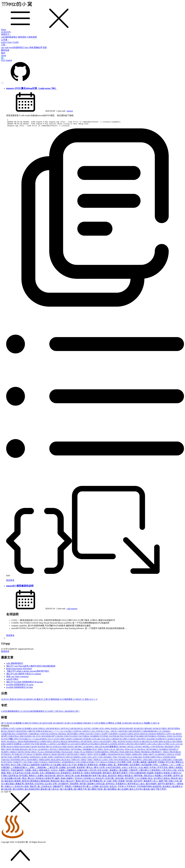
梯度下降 (164, 783)
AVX (102, 730)
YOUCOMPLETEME (85, 764)
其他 (13, 701)
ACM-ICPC (6, 32)
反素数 (63, 769)
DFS (70, 725)
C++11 (60, 733)
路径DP (61, 777)
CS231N (89, 735)
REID (55, 756)
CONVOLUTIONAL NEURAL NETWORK (59, 735)
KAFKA (168, 743)
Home (4, 30)
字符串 (122, 788)
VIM (36, 764)
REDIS (39, 756)
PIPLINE (115, 753)
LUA (173, 745)
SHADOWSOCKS (117, 756)
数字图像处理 (96, 783)
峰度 (147, 769)
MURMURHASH (20, 751)
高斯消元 (6, 772)
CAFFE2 (86, 733)
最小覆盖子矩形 (96, 791)
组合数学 (177, 788)
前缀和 (71, 780)
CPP (98, 725)
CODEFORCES (8, 735)
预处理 (34, 788)
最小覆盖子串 (81, 791)
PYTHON (6, 756)
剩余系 (175, 780)
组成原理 (158, 788)
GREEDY (61, 725)
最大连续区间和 (33, 791)
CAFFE (77, 733)
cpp (3, 47)
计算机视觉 (32, 37)
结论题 (36, 774)
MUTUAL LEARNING (39, 751)
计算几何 (167, 772)
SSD (85, 759)
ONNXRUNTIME (53, 753)
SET (96, 756)
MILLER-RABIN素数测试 (107, 748)
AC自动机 (27, 730)
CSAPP (15, 42)
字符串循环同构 (145, 788)
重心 (89, 788)
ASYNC (88, 730)
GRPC (126, 740)
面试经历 (113, 777)
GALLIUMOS (41, 740)
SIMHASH (137, 756)
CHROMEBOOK (150, 733)
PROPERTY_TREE (161, 753)
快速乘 (151, 774)
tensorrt (70, 111)
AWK (108, 730)
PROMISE (146, 753)
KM (4, 745)
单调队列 (82, 766)
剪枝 (10, 774)
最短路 (44, 791)
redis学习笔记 (12, 681)
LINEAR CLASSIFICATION (112, 745)
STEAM (122, 759)
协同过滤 (101, 785)
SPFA (70, 759)
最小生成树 (124, 791)
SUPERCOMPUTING (153, 759)
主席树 (96, 788)
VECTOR (28, 764)
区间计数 (110, 780)
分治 (141, 769)
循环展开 (170, 785)
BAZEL (115, 730)
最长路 (147, 791)
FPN (17, 740)
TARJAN (6, 761)
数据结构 (46, 783)
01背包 (5, 730)
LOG (155, 745)
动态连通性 (135, 766)
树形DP (26, 783)
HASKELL (13, 743)
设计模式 (159, 780)
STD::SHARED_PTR (108, 759)
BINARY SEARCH (134, 725)
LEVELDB (93, 745)
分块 (125, 769)
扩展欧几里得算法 (10, 777)
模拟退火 (129, 777)
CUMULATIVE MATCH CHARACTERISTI (146, 735)
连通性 (41, 777)
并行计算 (170, 764)
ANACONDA (39, 730)
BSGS (48, 733)
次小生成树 (56, 766)
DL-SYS (37, 738)
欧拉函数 (10, 780)
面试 (3, 53)
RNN (91, 756)
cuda (6, 47)
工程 (4, 45)
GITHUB (87, 740)
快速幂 (159, 774)
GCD (57, 740)
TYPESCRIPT (136, 761)
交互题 (28, 774)
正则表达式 (47, 788)
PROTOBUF (175, 753)
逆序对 (177, 777)
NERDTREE (65, 751)
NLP (95, 751)
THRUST (76, 761)
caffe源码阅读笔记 (9, 37)
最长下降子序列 (159, 791)
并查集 (162, 764)
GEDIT (69, 740)
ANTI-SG (65, 730)
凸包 (177, 783)
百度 (130, 764)
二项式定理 (53, 769)
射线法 (167, 780)
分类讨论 (133, 769)
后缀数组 (72, 772)
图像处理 (38, 47)
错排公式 (67, 766)
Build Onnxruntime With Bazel (19, 670)
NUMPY (6, 753)
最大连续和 (19, 791)
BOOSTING (22, 733)
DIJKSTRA (14, 738)
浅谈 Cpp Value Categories (17, 678)
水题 (110, 783)
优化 (88, 701)
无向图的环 (64, 785)
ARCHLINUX (77, 730)
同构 (172, 783)
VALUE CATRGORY (163, 761)
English (9, 60)
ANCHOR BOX (53, 730)
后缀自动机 (84, 772)
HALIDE (151, 740)
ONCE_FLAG (38, 753)
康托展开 (108, 774)
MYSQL (54, 751)
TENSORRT (33, 761)
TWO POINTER (121, 761)
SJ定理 (17, 759)
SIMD (128, 756)
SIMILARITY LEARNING (155, 756)
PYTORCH (17, 756)
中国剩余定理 (79, 788)
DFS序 (5, 738)
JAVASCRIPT (106, 743)
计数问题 (144, 772)
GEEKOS (78, 740)
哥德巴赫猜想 (18, 772)
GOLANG (106, 740)
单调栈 (104, 766)
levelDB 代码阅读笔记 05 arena (20, 686)
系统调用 (75, 785)
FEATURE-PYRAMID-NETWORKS (141, 738)
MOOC (80, 701)
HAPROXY (162, 740)
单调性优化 (93, 766)
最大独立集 (7, 791)
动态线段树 (147, 766)
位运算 (49, 785)
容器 (45, 47)
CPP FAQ (60, 713)
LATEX (52, 745)
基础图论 (114, 772)
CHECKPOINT (135, 733)
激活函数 (124, 772)
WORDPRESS (68, 764)
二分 (171, 766)
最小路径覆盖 (111, 791)
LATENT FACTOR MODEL (36, 745)
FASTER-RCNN (117, 738)
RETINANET (74, 756)
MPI (4, 751)
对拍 (156, 766)
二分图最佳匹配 (19, 769)
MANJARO (26, 748)
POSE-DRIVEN (127, 753)
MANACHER (13, 748)
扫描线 (144, 780)
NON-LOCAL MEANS (114, 751)
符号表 (153, 769)
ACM (5, 701)
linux (27, 47)
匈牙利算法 (134, 785)
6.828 (3, 42)
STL (129, 759)
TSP (111, 761)
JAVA (96, 743)
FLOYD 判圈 (8, 740)
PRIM (138, 753)
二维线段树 (41, 769)
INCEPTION (87, 743)
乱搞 (78, 777)
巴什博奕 (122, 764)
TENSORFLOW (18, 761)
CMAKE (166, 733)
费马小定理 (100, 769)
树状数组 (36, 783)
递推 (111, 766)
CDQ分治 (123, 733)
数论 (63, 783)
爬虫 (25, 780)
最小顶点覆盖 (67, 791)
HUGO (57, 743)
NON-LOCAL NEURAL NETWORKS (142, 751)
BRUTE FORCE (33, 725)
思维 (115, 783)
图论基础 (11, 785)
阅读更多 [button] (5, 653)
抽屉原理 (36, 766)
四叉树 (130, 783)
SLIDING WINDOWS (31, 759)
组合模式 (167, 788)
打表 (75, 766)
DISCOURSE (26, 738)
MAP (34, 748)
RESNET (63, 756)
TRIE (90, 761)
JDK (115, 743)
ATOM (96, 730)
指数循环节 (59, 788)
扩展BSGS (176, 774)
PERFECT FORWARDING (98, 753)
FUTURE (24, 740)
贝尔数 (137, 764)
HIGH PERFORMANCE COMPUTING (36, 743)
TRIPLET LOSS (101, 761)
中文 (3, 60)
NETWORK (77, 751)
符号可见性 (163, 769)
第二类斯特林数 (122, 766)
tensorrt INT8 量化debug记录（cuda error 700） (32, 88)
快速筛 (167, 774)
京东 (42, 774)
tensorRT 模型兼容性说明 (20, 587)
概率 (172, 769)
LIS (149, 745)
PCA (83, 753)
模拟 (104, 725)
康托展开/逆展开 (121, 774)
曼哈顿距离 (87, 777)
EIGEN (60, 738)
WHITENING (55, 764)
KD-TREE (177, 743)
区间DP (80, 780)
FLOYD (177, 738)
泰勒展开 (148, 783)
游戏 (27, 788)
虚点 (143, 785)
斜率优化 (111, 785)
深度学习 (6, 34)
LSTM (167, 745)
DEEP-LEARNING (27, 701)
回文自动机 (104, 772)
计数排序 (134, 772)
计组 (175, 772)
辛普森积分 (122, 785)
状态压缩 (105, 788)
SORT (51, 759)
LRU (160, 745)
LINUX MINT (140, 745)
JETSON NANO (125, 743)
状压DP (114, 788)
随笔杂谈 (5, 50)
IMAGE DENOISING (71, 743)
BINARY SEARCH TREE (156, 730)
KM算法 (18, 745)
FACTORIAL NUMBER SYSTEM (94, 738)
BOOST (12, 733)
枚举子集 (97, 777)
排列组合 (40, 780)
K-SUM (155, 743)
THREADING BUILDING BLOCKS (55, 761)
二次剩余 (164, 766)
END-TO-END (71, 738)
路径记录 (70, 777)
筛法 (151, 780)
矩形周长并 (78, 774)
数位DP (71, 783)
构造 (121, 725)
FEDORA (162, 738)
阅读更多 (10, 582)
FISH (170, 738)
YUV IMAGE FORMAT (106, 764)
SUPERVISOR (170, 759)
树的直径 (10, 783)
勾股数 (29, 772)
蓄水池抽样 (152, 785)
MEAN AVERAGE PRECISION (60, 748)
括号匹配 (24, 777)
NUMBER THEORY (84, 725)
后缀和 (62, 772)
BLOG (5, 733)
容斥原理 (130, 780)
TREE (84, 761)
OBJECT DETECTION (21, 753)
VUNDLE (43, 764)
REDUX (47, 756)
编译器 (144, 764)
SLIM (44, 759)
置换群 (69, 788)
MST (9, 751)
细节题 (84, 785)
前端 (31, 47)
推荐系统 (22, 37)
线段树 (20, 725)
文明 (55, 785)
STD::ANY (93, 759)
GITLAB (97, 740)
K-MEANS (145, 743)
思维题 (122, 783)
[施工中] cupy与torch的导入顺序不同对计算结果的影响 (31, 668)
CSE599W (114, 735)
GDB (62, 740)
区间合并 (100, 780)
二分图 (178, 766)
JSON (136, 743)
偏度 (58, 780)
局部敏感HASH (53, 774)
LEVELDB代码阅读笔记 (35, 713)
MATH (11, 725)
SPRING (78, 759)
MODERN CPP (72, 713)
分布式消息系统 (114, 769)
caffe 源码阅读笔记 (15, 665)
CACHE (68, 733)
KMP (10, 745)
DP (4, 725)
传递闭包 (45, 766)
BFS (156, 725)
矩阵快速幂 (97, 774)
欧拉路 (18, 780)
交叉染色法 (18, 774)
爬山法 (32, 780)
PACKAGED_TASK (71, 753)
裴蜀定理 (50, 780)
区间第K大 (90, 780)
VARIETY (18, 764)
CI (160, 733)
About (4, 55)
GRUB (133, 740)
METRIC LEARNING (85, 748)
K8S (161, 743)
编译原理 (153, 764)
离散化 (33, 777)
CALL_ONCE (111, 733)
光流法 (55, 772)
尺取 (19, 766)
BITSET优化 (174, 730)
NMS (101, 751)
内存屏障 (168, 777)
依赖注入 (10, 788)
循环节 (162, 785)
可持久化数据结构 (138, 774)
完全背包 (40, 785)
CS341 (9, 42)
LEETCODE (49, 725)
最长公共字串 (136, 791)
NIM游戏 (87, 751)
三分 (137, 780)
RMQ (84, 756)
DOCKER (46, 738)
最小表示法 (54, 791)
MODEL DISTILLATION (131, 748)
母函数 (149, 725)
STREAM (138, 759)
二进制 (32, 769)
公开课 (5, 40)
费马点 (90, 769)
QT (25, 756)
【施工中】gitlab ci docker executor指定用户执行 (28, 673)
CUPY (169, 735)
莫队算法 (149, 777)
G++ (32, 740)
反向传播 (72, 769)
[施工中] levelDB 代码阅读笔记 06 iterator (25, 683)
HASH (172, 740)
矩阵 (88, 774)
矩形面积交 (67, 774)
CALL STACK (97, 733)
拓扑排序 (139, 783)
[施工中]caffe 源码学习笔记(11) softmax (24, 675)
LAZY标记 (62, 745)
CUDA (122, 735)
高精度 (179, 769)
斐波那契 (81, 769)
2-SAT (12, 730)
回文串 (94, 772)
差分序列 (6, 766)
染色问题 (120, 780)
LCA (71, 745)
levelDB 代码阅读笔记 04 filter (20, 689)
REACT (31, 756)
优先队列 (19, 788)
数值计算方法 (83, 783)
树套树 (18, 783)
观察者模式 (45, 772)
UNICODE (148, 761)
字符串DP (132, 788)
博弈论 (113, 725)
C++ (95, 701)
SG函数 (103, 756)
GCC (51, 740)
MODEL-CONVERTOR (154, 748)
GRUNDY (142, 740)
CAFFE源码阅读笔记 (12, 713)
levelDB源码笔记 (16, 47)
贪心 (156, 783)
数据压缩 (56, 783)
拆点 (14, 766)
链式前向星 (51, 777)
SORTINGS (60, 759)
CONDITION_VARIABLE (28, 735)
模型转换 (139, 777)
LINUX (129, 745)
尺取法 (26, 766)
